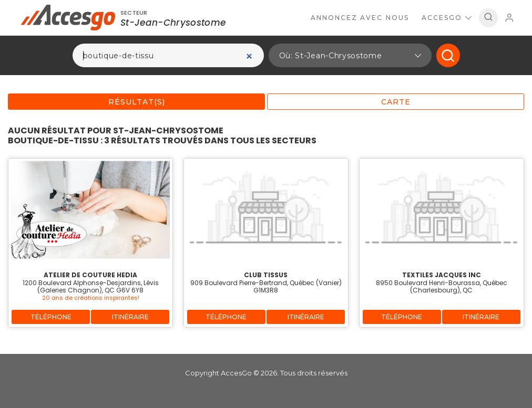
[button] (350, 55)
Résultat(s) (137, 102)
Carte (396, 102)
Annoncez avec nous (360, 18)
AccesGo (447, 18)
